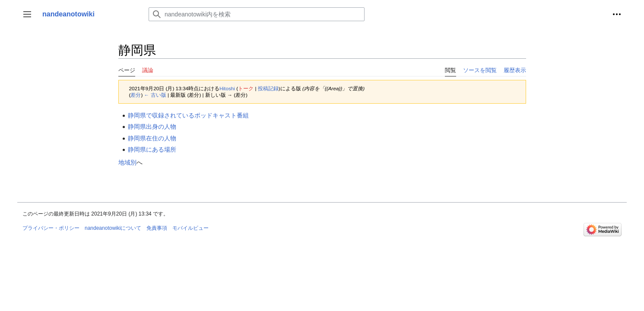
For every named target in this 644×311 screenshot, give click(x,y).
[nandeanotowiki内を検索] (257, 14)
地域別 (127, 162)
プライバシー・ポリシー (51, 228)
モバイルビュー (190, 228)
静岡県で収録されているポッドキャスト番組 (188, 115)
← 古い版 (155, 95)
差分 (136, 95)
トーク (246, 88)
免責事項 (157, 228)
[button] (27, 14)
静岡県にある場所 (152, 149)
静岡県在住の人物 (152, 138)
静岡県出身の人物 (152, 127)
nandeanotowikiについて (113, 228)
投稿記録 (268, 88)
